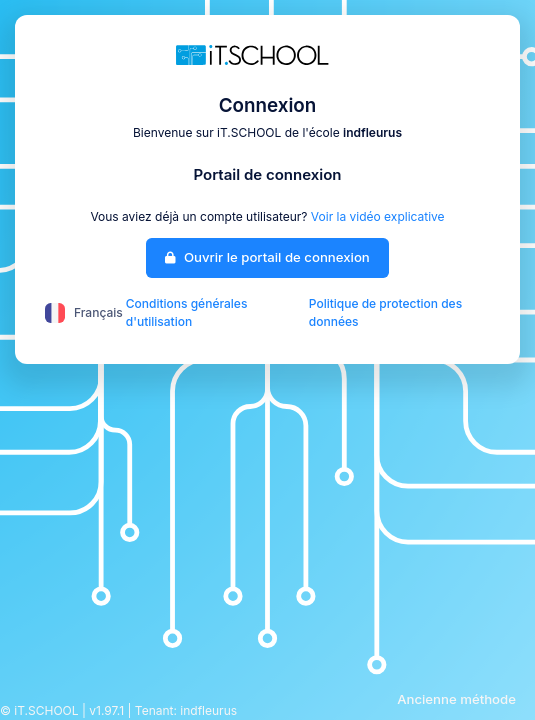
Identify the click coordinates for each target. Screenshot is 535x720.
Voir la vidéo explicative (378, 216)
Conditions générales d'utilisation (187, 312)
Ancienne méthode (456, 699)
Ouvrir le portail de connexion (267, 257)
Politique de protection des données (385, 312)
